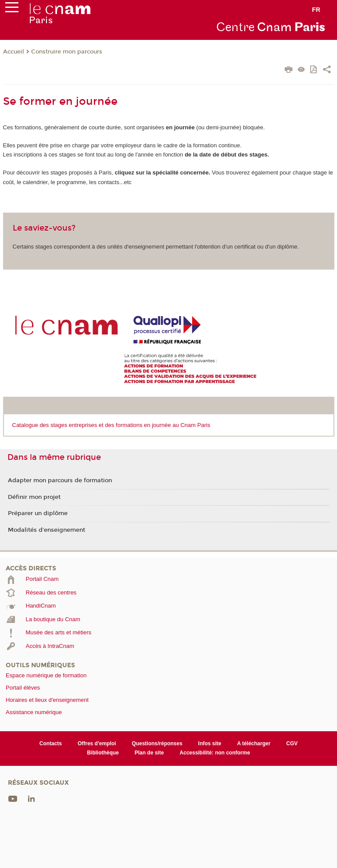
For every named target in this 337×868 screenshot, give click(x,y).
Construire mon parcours (67, 52)
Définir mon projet (34, 497)
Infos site (210, 743)
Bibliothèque (103, 753)
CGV (292, 743)
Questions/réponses (157, 743)
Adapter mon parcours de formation (60, 480)
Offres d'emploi (97, 743)
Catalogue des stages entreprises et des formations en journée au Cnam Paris (111, 425)
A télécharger (254, 743)
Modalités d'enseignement (47, 530)
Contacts (51, 743)
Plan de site (149, 753)
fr (316, 10)
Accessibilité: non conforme (215, 753)
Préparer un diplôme (38, 513)
